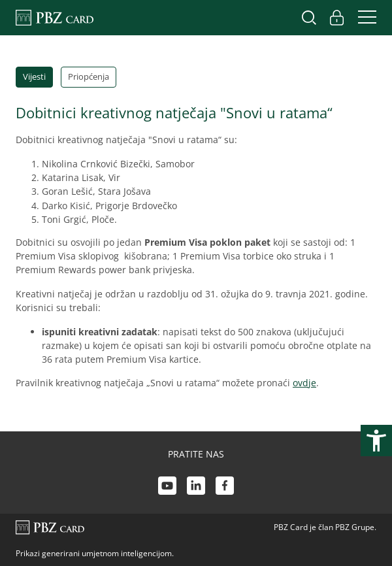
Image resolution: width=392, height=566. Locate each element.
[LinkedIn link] (196, 487)
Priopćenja (89, 76)
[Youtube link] (167, 487)
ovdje (304, 383)
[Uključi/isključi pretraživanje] (309, 18)
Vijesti (34, 76)
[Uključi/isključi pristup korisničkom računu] (336, 18)
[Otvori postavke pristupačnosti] (376, 441)
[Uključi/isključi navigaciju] (363, 18)
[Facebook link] (225, 487)
